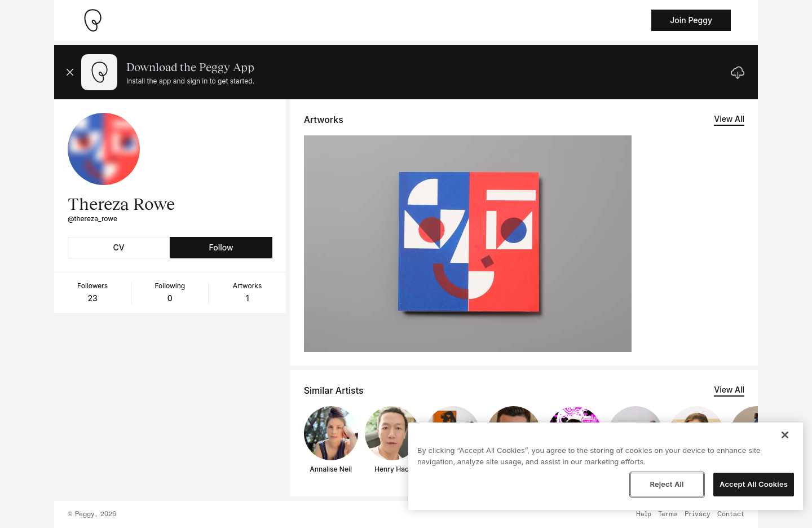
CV (119, 247)
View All (729, 119)
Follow (221, 247)
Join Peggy (691, 20)
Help (644, 514)
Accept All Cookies (754, 484)
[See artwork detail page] (468, 244)
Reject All (667, 484)
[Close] (785, 435)
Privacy (698, 514)
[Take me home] (92, 20)
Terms (668, 514)
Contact (731, 514)
